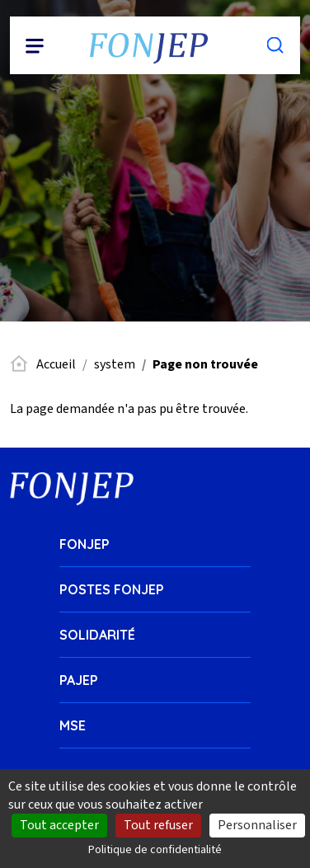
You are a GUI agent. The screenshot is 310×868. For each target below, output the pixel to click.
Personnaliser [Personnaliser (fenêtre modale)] (257, 825)
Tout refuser (158, 825)
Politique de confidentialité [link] (155, 850)
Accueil (56, 364)
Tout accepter (59, 825)
